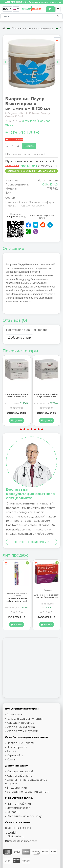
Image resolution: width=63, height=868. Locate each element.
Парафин (12, 206)
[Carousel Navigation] (32, 59)
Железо (47, 590)
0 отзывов (29, 121)
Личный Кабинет (19, 804)
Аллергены (15, 715)
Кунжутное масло (32, 206)
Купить (29, 146)
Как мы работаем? (19, 776)
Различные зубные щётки (17, 595)
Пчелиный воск (17, 202)
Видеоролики (17, 788)
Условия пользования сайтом (28, 792)
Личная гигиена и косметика (33, 28)
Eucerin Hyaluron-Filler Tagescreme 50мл (46, 395)
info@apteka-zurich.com (23, 841)
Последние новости (21, 743)
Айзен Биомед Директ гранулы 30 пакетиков (46, 596)
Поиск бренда (17, 747)
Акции (12, 751)
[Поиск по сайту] (58, 16)
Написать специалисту (32, 542)
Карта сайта (15, 755)
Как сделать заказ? (20, 772)
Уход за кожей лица (21, 727)
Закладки (14, 812)
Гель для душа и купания (25, 719)
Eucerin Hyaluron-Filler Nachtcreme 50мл (17, 395)
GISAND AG (50, 185)
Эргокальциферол (42, 202)
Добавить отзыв (19, 338)
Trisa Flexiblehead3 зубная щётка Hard (17, 600)
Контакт (12, 760)
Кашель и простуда (20, 723)
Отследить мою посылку (24, 816)
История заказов (18, 808)
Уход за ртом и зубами (22, 731)
